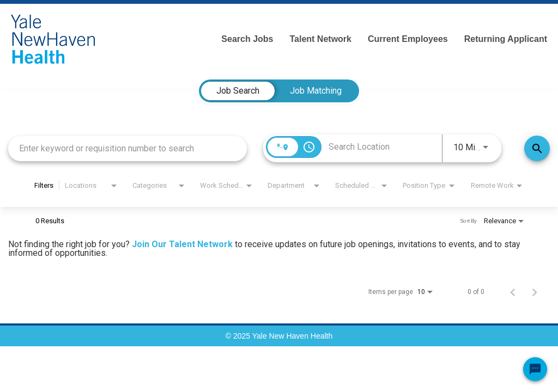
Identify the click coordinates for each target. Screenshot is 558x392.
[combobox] (128, 148)
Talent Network (320, 39)
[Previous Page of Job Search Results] (513, 292)
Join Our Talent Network (182, 244)
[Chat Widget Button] (535, 369)
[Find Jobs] (537, 148)
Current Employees (408, 39)
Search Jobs (247, 39)
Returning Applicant (506, 39)
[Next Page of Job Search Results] (535, 292)
